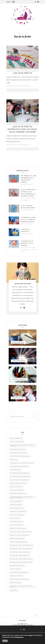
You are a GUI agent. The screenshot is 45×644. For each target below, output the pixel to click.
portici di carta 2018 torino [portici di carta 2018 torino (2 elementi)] (21, 532)
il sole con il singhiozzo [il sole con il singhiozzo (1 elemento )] (20, 480)
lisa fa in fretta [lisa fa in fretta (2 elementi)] (17, 508)
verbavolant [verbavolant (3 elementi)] (15, 583)
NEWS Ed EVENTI (18, 342)
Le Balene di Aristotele (25, 230)
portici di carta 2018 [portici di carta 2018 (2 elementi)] (18, 528)
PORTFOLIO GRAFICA (19, 379)
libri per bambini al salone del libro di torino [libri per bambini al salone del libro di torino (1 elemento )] (21, 497)
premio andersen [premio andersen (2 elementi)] (17, 539)
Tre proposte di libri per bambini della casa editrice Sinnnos (28, 179)
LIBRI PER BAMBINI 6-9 (27, 184)
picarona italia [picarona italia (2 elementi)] (16, 522)
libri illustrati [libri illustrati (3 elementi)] (16, 487)
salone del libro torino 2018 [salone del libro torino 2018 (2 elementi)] (21, 559)
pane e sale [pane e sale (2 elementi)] (15, 518)
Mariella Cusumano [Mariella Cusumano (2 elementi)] (18, 511)
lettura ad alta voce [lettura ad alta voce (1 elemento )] (18, 483)
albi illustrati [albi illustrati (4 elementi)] (16, 438)
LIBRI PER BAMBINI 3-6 (25, 86)
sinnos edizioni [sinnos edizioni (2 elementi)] (16, 576)
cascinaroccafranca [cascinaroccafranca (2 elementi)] (18, 453)
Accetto (5, 641)
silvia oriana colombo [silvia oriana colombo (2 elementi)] (19, 572)
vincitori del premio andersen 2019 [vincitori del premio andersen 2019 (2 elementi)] (21, 586)
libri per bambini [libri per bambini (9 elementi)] (17, 490)
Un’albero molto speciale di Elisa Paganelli (27, 243)
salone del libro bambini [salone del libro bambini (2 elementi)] (20, 552)
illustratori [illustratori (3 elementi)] (15, 470)
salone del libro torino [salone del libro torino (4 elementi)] (20, 555)
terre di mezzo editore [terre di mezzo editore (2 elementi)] (19, 579)
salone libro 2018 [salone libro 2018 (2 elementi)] (17, 566)
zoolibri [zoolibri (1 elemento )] (14, 590)
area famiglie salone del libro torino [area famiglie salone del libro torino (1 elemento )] (21, 446)
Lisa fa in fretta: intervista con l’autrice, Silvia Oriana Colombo (23, 129)
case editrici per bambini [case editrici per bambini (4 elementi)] (20, 456)
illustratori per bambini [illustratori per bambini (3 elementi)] (20, 473)
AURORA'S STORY (18, 398)
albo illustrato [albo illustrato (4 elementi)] (17, 442)
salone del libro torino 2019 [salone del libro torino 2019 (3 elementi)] (21, 562)
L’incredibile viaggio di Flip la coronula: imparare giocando (28, 220)
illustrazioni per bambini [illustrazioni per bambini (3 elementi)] (20, 477)
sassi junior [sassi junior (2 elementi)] (15, 569)
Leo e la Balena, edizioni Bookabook (28, 207)
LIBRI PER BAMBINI (12, 86)
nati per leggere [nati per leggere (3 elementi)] (17, 515)
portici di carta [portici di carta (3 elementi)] (16, 525)
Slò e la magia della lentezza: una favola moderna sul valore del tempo (28, 193)
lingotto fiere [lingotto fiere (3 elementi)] (16, 505)
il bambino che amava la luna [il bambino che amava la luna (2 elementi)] (22, 463)
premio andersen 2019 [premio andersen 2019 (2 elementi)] (19, 542)
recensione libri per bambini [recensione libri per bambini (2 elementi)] (21, 545)
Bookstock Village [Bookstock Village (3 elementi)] (18, 449)
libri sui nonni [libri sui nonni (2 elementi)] (16, 501)
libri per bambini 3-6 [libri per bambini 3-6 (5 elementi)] (18, 493)
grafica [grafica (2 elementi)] (14, 460)
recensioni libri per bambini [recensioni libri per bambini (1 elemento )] (21, 549)
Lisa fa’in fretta (23, 73)
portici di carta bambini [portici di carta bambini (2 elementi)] (19, 535)
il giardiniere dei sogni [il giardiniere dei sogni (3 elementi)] (19, 466)
